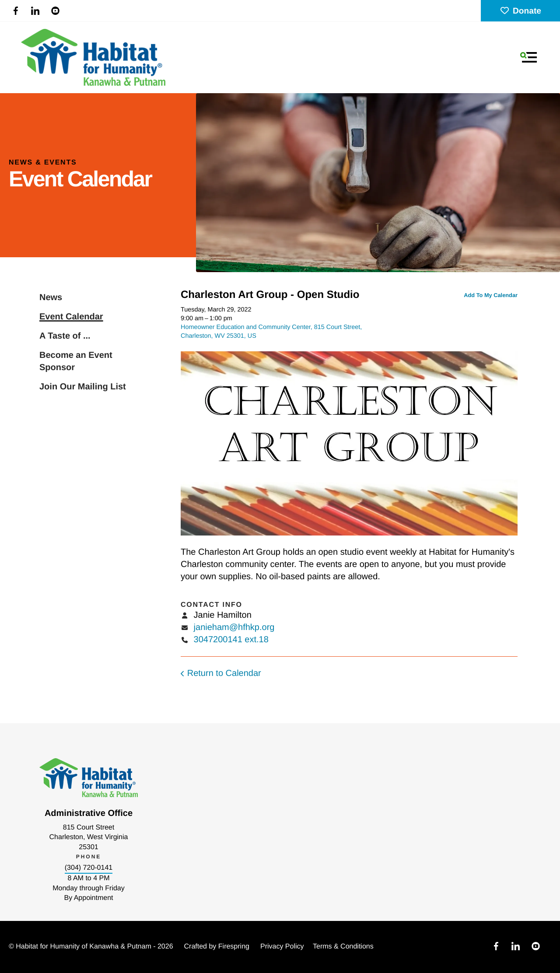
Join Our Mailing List (83, 387)
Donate (520, 11)
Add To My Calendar (491, 295)
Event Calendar (71, 317)
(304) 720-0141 (89, 868)
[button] (528, 57)
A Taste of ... (65, 336)
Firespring (234, 947)
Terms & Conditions (343, 947)
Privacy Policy (282, 947)
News (51, 297)
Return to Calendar (224, 673)
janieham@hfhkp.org (234, 627)
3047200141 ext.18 (231, 640)
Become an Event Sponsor (76, 361)
